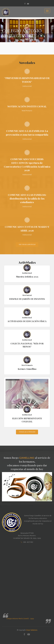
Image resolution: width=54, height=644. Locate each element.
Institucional (27, 273)
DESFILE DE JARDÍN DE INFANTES (27, 299)
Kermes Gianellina (27, 369)
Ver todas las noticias (27, 244)
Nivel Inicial (27, 295)
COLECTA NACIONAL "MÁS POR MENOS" (27, 345)
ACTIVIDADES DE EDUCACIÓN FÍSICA (27, 321)
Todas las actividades (27, 432)
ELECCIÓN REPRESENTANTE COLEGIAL (27, 420)
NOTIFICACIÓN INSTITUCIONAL (27, 106)
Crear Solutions (32, 630)
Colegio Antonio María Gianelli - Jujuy (20, 618)
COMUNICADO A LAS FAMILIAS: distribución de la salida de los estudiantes (27, 198)
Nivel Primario (27, 365)
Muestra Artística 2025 (27, 277)
